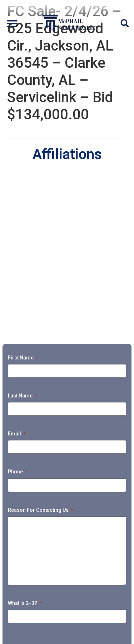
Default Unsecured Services (67, 524)
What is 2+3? (25, 445)
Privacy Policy (28, 634)
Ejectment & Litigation (67, 540)
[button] (12, 23)
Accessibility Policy (73, 634)
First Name (23, 200)
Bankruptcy (67, 557)
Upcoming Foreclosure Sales (67, 573)
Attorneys (78, 507)
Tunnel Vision (100, 590)
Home (42, 507)
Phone (18, 314)
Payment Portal (43, 590)
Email (17, 276)
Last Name (22, 238)
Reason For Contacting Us (40, 352)
